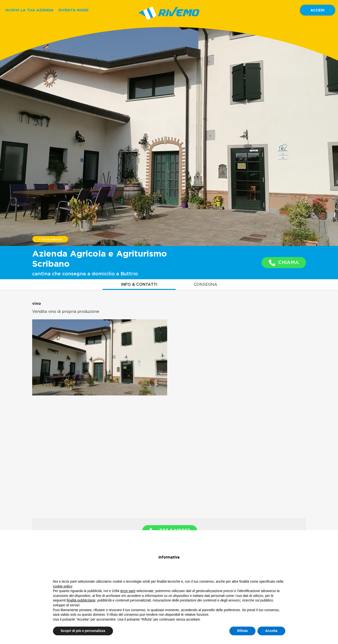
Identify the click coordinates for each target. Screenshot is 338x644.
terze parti (128, 591)
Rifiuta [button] (242, 631)
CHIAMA (284, 263)
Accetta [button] (271, 631)
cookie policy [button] (63, 586)
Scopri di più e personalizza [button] (83, 631)
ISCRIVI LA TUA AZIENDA (30, 10)
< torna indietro (50, 239)
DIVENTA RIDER (74, 10)
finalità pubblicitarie (81, 600)
